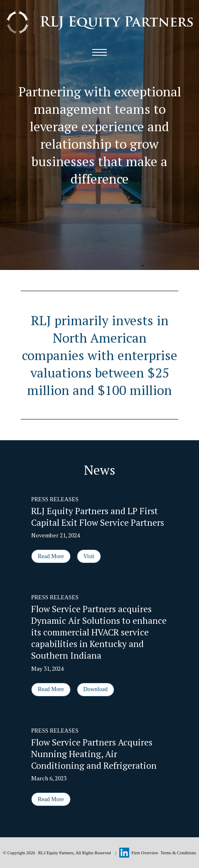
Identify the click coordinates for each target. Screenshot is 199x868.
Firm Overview (145, 853)
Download (96, 689)
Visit (89, 556)
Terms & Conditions (178, 853)
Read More (51, 556)
